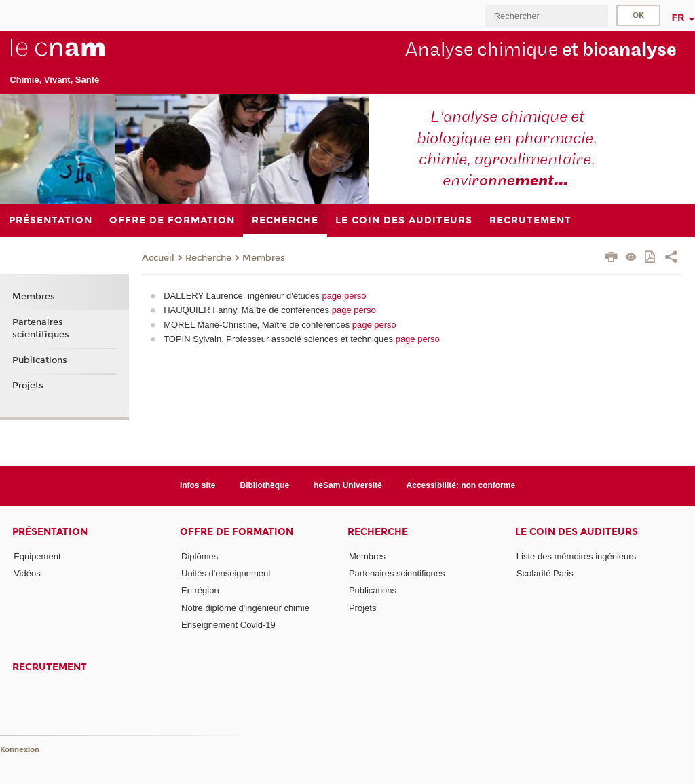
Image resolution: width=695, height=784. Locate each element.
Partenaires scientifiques (41, 329)
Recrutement (50, 667)
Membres (264, 258)
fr (678, 18)
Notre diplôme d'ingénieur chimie (245, 608)
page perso (344, 296)
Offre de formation (237, 532)
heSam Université (348, 485)
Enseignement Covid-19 (228, 625)
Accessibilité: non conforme (461, 485)
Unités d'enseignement (226, 573)
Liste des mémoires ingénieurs (576, 556)
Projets (28, 386)
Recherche (208, 258)
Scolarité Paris (545, 573)
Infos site (198, 485)
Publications (40, 360)
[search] (546, 16)
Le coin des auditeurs (577, 532)
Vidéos (27, 573)
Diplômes (200, 556)
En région (200, 590)
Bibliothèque (264, 485)
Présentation (50, 532)
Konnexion (20, 750)
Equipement (37, 556)
